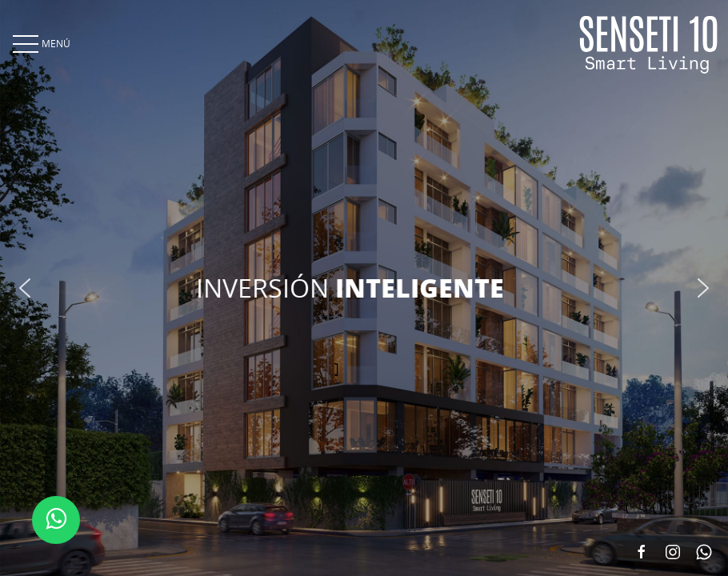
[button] (25, 288)
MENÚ (40, 43)
